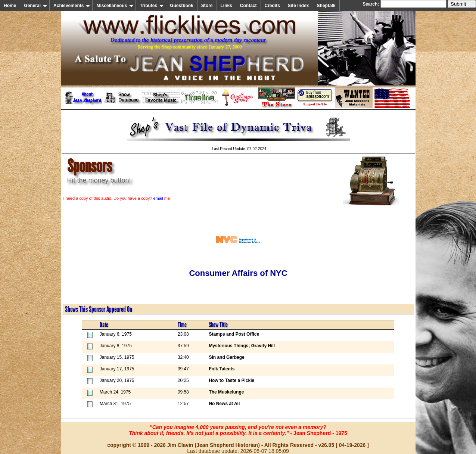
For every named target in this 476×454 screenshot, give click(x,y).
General (35, 6)
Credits (272, 6)
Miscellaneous (115, 6)
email (158, 198)
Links (226, 6)
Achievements (72, 6)
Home (10, 6)
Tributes (152, 6)
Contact (248, 6)
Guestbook (182, 6)
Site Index (298, 6)
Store (207, 6)
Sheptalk (326, 6)
